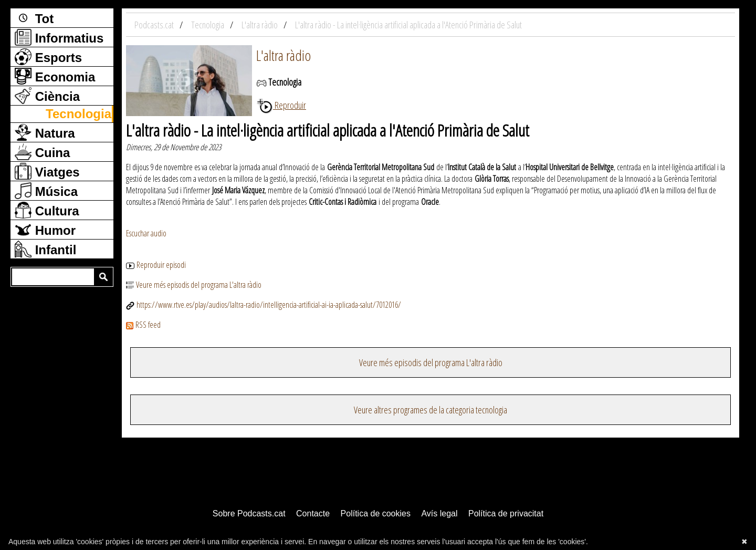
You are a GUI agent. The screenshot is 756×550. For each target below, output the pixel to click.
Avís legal (439, 513)
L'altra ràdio (283, 55)
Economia (55, 76)
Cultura (47, 210)
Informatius (59, 37)
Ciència (47, 96)
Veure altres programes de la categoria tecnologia (430, 410)
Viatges (47, 171)
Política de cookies (376, 513)
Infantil (45, 249)
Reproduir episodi (156, 265)
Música (46, 191)
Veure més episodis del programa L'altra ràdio (194, 285)
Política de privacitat (506, 513)
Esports (48, 57)
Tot (34, 18)
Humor (45, 230)
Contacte (313, 513)
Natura (45, 132)
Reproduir (281, 105)
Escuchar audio (146, 233)
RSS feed (143, 325)
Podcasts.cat (155, 25)
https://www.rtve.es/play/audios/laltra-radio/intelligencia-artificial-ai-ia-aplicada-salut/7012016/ (264, 305)
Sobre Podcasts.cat (249, 513)
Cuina (42, 152)
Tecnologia (78, 114)
